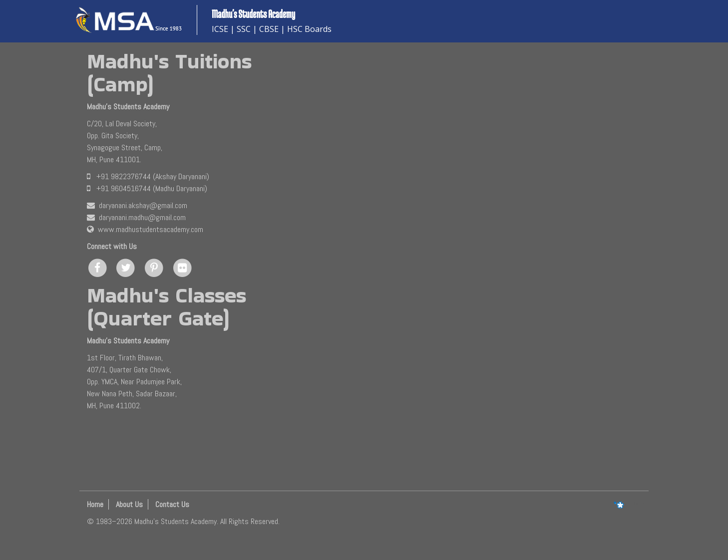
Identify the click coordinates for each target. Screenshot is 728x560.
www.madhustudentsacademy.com (145, 229)
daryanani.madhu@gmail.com (136, 217)
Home (95, 504)
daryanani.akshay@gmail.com (137, 205)
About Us (129, 504)
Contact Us (172, 504)
